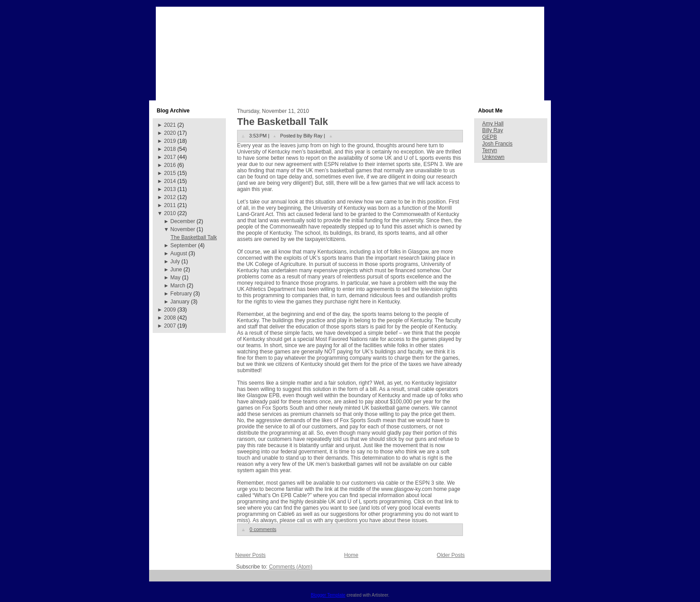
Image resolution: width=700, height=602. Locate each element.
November (183, 229)
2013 (170, 189)
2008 (170, 318)
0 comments (263, 529)
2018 (170, 149)
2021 (170, 125)
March (178, 286)
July (175, 262)
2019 (170, 141)
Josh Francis (497, 144)
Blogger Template (328, 595)
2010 (170, 213)
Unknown (493, 157)
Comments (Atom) (290, 567)
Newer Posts (250, 555)
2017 (170, 157)
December (183, 221)
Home (351, 555)
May (176, 278)
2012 (170, 197)
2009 (170, 310)
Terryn (490, 150)
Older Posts (451, 555)
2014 (170, 181)
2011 (170, 205)
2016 (170, 165)
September (184, 245)
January (180, 302)
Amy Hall (493, 124)
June (176, 270)
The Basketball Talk (194, 237)
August (179, 253)
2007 (170, 326)
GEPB (490, 137)
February (181, 294)
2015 (170, 173)
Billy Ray (493, 130)
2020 (170, 133)
